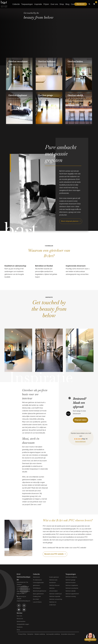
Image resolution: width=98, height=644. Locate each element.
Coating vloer (37, 596)
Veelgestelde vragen (23, 624)
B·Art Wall (36, 599)
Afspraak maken (81, 420)
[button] (89, 4)
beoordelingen (80, 442)
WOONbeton (37, 588)
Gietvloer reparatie (55, 596)
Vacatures (20, 627)
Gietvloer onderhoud (55, 594)
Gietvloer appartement (72, 594)
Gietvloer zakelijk (71, 591)
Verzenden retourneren (68, 634)
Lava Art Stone (37, 602)
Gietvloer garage (70, 580)
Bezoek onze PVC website (55, 554)
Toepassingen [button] (27, 4)
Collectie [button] (16, 4)
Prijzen (46, 4)
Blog (67, 4)
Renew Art (20, 619)
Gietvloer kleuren (54, 585)
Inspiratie (38, 4)
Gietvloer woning (71, 596)
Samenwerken (21, 621)
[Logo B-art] (4, 4)
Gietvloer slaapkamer (72, 585)
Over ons (54, 4)
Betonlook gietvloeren (40, 591)
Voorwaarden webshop (53, 634)
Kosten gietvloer (54, 577)
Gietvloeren (36, 577)
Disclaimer (30, 634)
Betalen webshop (40, 634)
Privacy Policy (22, 634)
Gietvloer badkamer (71, 577)
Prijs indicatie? (81, 4)
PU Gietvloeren (37, 580)
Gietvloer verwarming (56, 599)
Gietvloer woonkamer (72, 588)
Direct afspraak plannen (71, 221)
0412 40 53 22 (21, 596)
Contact (74, 4)
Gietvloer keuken (71, 583)
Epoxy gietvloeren (38, 594)
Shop (62, 4)
